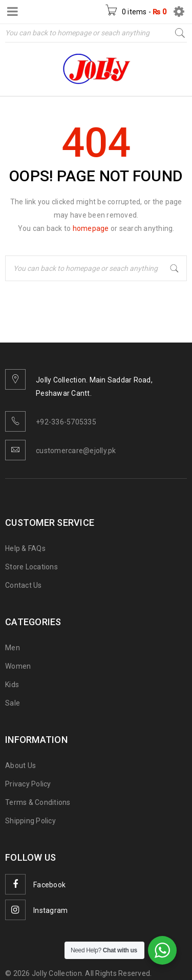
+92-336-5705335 (66, 422)
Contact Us (24, 585)
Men (13, 648)
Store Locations (31, 567)
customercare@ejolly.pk (76, 451)
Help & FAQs (25, 548)
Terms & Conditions (38, 802)
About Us (20, 765)
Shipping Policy (30, 821)
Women (18, 666)
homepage (91, 228)
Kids (12, 685)
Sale (13, 703)
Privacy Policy (28, 784)
